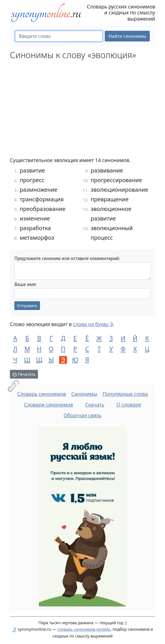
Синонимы (84, 394)
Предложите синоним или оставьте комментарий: (67, 258)
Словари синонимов (48, 405)
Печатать (24, 374)
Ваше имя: (25, 284)
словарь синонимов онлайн (84, 629)
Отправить (27, 306)
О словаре (129, 405)
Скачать (95, 405)
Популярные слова (125, 394)
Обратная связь (83, 415)
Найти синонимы (127, 36)
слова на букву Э (93, 324)
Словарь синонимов (42, 394)
